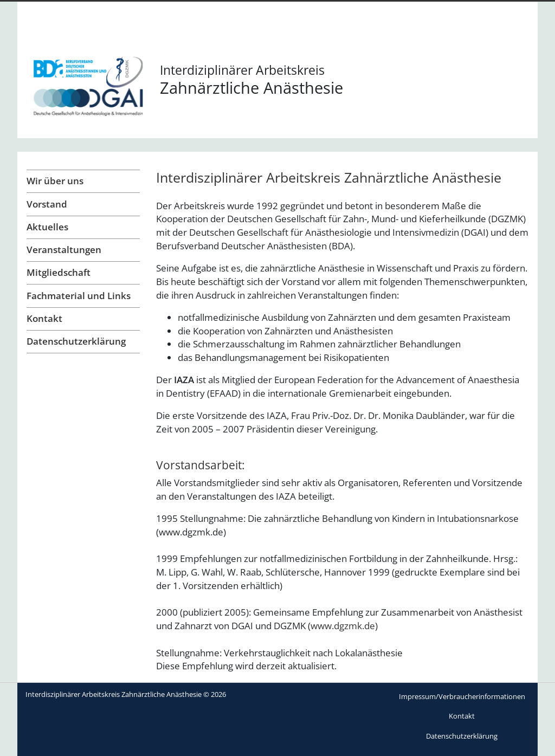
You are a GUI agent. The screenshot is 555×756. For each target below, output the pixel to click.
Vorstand (47, 204)
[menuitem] (462, 697)
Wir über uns (55, 181)
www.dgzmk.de (343, 626)
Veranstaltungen (64, 250)
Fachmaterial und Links (79, 296)
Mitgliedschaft (59, 272)
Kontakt (44, 318)
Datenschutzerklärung (76, 341)
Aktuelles (47, 227)
